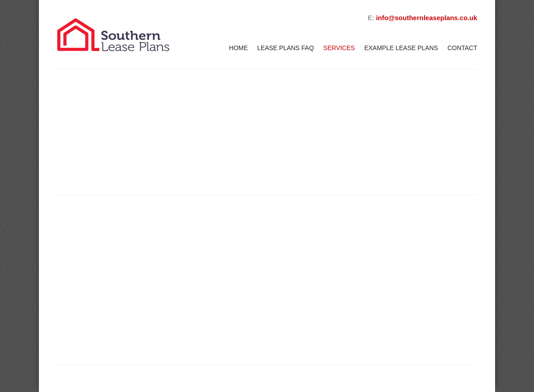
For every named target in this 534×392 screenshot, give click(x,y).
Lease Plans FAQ (286, 48)
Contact (462, 48)
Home (238, 48)
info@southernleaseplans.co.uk (427, 18)
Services (339, 48)
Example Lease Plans (401, 48)
